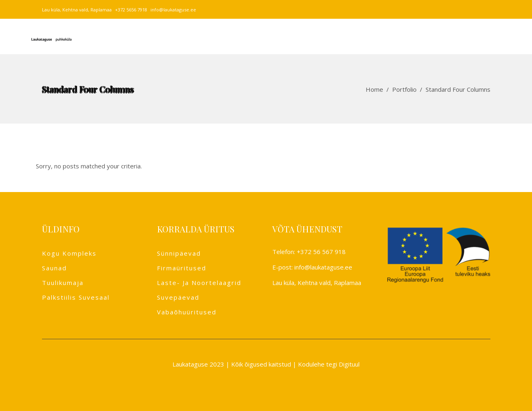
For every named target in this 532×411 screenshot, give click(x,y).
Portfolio (404, 89)
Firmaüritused (182, 268)
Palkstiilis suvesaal (76, 297)
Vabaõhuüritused (187, 312)
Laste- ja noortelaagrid (199, 283)
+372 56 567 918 (321, 252)
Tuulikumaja (63, 283)
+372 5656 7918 (131, 10)
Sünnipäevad (179, 253)
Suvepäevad (178, 297)
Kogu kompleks (69, 253)
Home (374, 89)
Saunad (54, 268)
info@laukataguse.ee (173, 10)
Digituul (349, 364)
